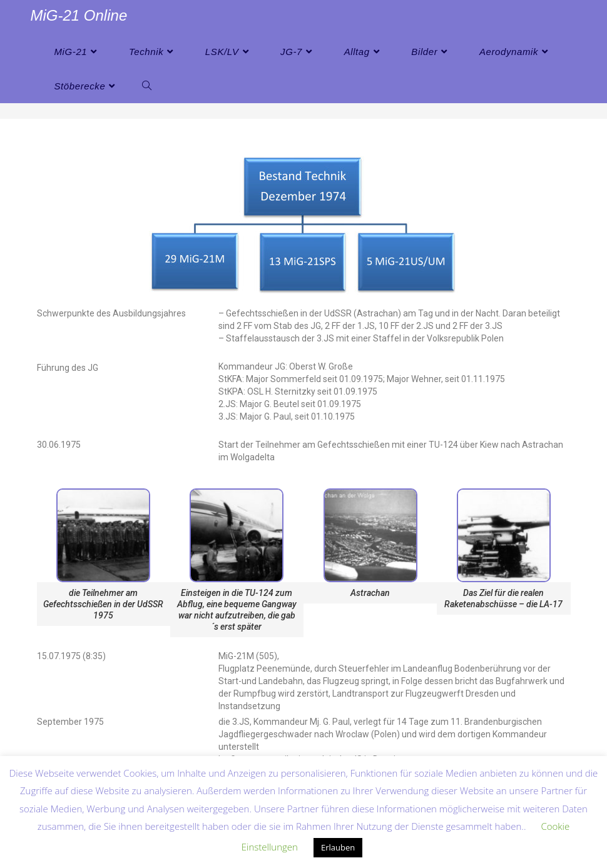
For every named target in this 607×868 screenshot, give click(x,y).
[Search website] (147, 86)
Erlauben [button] (338, 847)
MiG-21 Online (79, 15)
